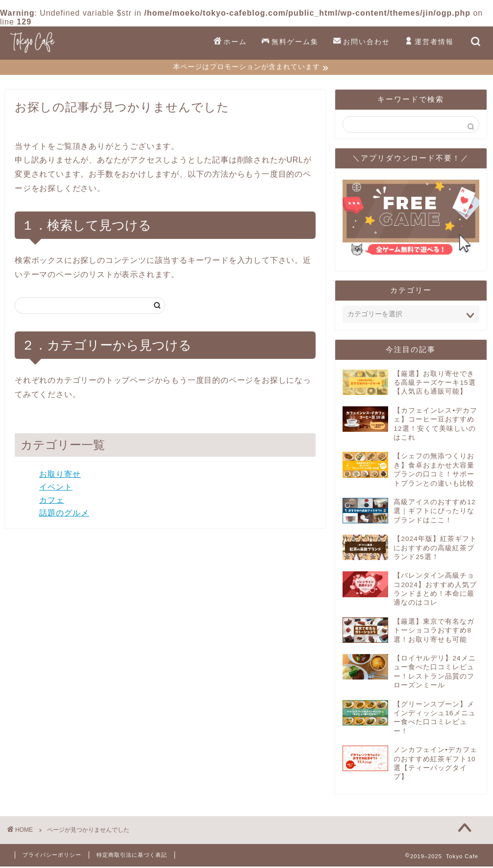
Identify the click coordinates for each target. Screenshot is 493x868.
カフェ (52, 502)
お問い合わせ (362, 42)
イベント (56, 488)
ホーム (230, 42)
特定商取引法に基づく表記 (132, 856)
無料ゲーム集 (290, 42)
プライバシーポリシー (52, 856)
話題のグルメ (64, 514)
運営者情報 (429, 42)
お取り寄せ (60, 475)
